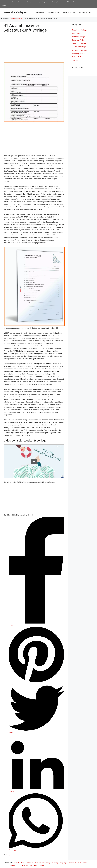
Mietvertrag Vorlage (79, 50)
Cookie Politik (65, 2)
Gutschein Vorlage (69, 12)
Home (4, 2)
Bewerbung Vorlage (79, 30)
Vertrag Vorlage (78, 57)
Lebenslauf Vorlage (79, 47)
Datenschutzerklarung (25, 2)
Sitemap (76, 2)
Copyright (55, 2)
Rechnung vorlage (85, 12)
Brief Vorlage (40, 12)
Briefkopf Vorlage (54, 12)
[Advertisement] (34, 46)
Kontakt (4, 6)
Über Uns (12, 2)
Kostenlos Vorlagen (15, 12)
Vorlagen (20, 18)
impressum (85, 2)
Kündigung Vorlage (79, 43)
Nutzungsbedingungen (42, 2)
